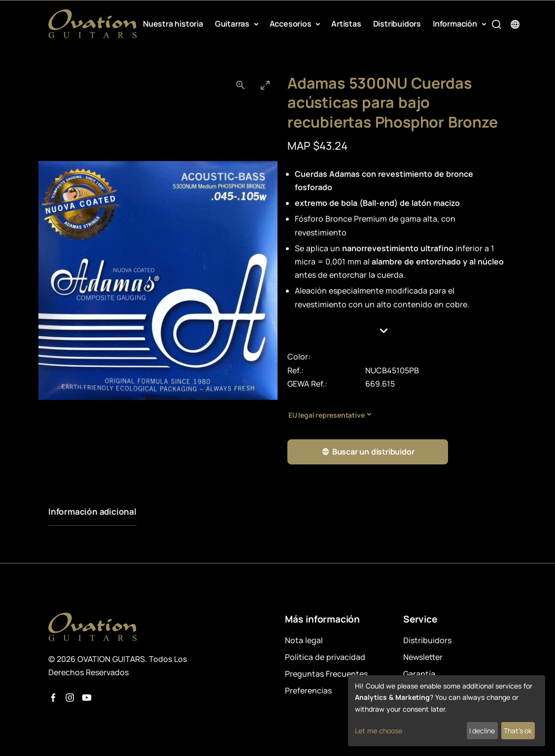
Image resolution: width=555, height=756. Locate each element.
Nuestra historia (173, 24)
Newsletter (423, 657)
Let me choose (379, 731)
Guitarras (233, 24)
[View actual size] (241, 85)
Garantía (419, 674)
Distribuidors (397, 24)
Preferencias (308, 690)
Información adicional (92, 511)
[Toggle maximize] (265, 85)
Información (456, 24)
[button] (397, 331)
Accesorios (292, 24)
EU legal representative (326, 415)
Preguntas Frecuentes (326, 674)
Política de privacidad (325, 657)
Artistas (346, 24)
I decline (482, 731)
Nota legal (304, 640)
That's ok (518, 731)
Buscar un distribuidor (368, 452)
